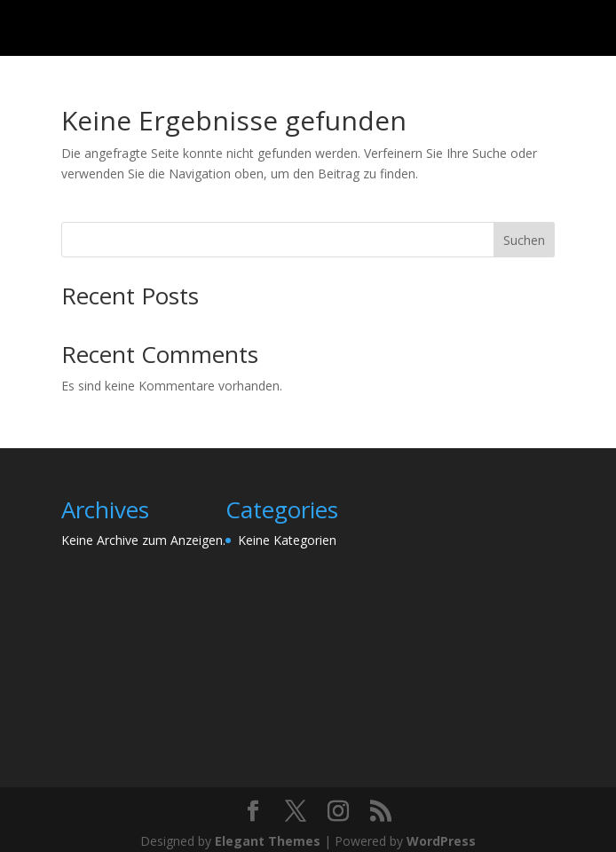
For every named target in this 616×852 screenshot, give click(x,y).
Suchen (524, 240)
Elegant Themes (268, 841)
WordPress (441, 841)
